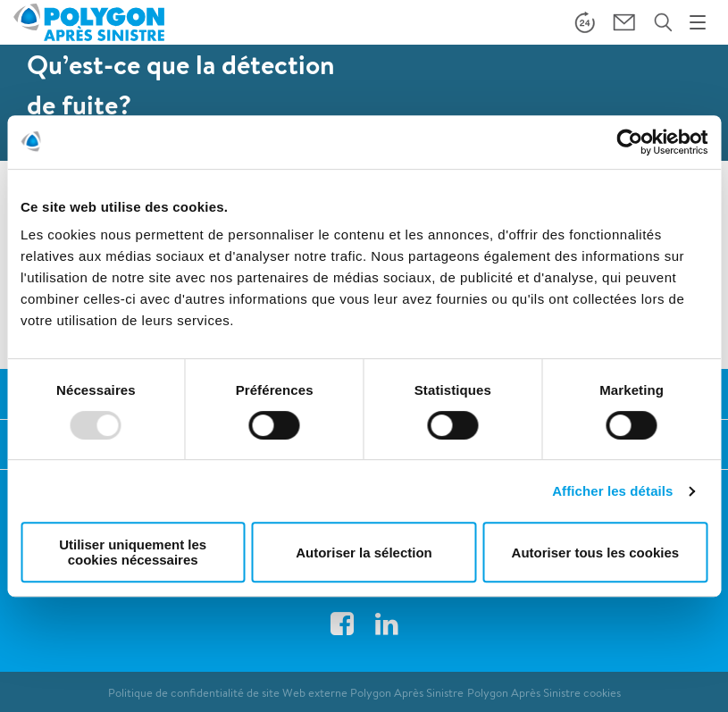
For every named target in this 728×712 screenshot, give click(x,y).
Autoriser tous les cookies (596, 553)
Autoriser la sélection (364, 553)
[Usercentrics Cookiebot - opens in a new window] (629, 142)
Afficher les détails (612, 491)
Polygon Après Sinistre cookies (544, 693)
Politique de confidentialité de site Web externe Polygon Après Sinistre (286, 693)
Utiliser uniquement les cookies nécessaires (133, 552)
